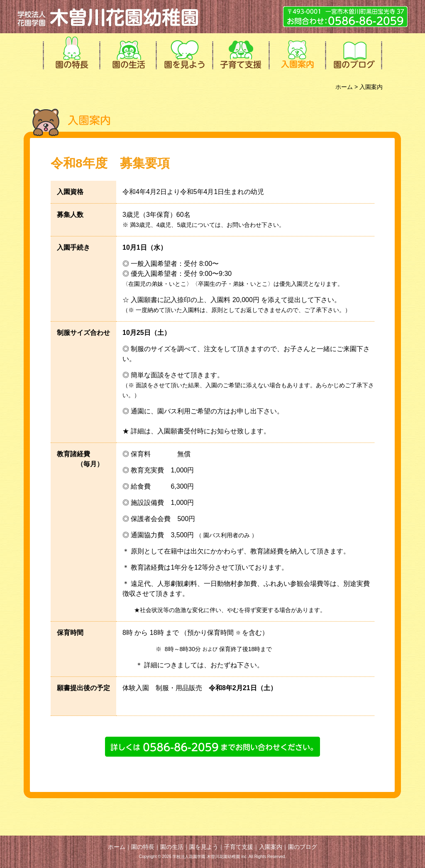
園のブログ (353, 52)
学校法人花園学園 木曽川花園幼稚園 (109, 17)
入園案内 (296, 52)
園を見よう (183, 52)
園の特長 (71, 52)
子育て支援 (240, 52)
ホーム (344, 87)
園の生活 (127, 52)
